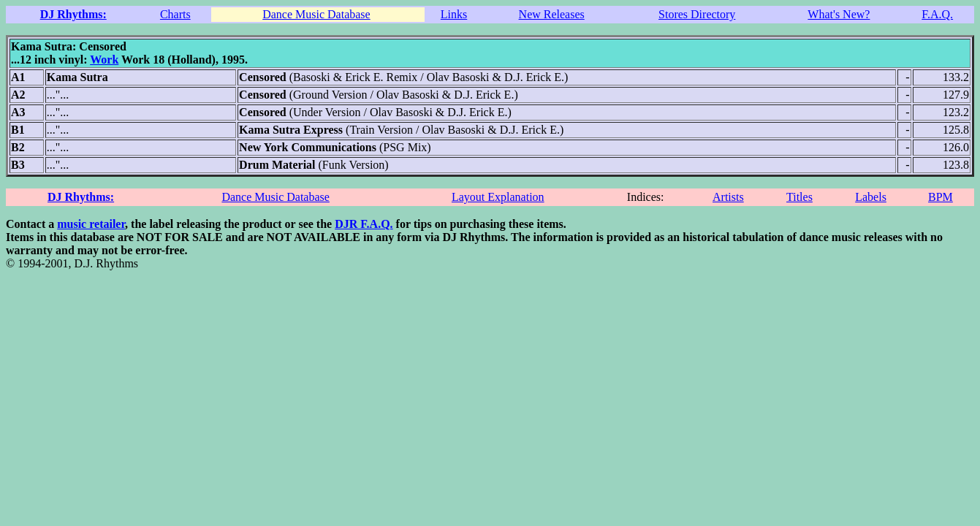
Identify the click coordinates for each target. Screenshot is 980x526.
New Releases (552, 14)
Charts (175, 14)
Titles (799, 197)
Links (454, 14)
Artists (728, 197)
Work (104, 60)
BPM (941, 197)
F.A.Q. (937, 14)
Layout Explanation (498, 197)
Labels (871, 197)
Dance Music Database (316, 14)
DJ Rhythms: (73, 14)
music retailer (91, 224)
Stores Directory (697, 14)
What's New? (839, 14)
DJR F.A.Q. (364, 224)
